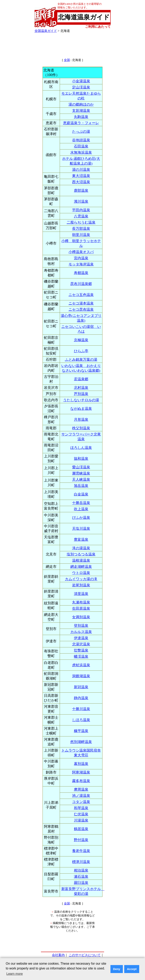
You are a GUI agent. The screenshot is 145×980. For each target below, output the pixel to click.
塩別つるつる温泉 (81, 554)
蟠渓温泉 (81, 657)
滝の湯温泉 (81, 548)
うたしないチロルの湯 (81, 400)
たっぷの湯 (81, 132)
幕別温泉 (81, 764)
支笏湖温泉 (81, 111)
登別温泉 (81, 626)
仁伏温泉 (81, 814)
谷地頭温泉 (81, 140)
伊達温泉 (81, 638)
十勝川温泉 (81, 709)
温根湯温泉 (81, 560)
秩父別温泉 (81, 428)
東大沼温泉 (81, 176)
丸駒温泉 (81, 117)
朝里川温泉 (81, 235)
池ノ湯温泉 (81, 796)
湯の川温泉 (81, 170)
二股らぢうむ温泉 (81, 222)
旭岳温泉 (81, 486)
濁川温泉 (81, 202)
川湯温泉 (81, 820)
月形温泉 (81, 420)
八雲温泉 (81, 216)
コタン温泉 (81, 802)
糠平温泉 (81, 731)
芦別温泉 (81, 394)
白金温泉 (81, 494)
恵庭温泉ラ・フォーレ (81, 123)
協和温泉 (81, 459)
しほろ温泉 (81, 720)
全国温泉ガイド (46, 31)
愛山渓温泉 (81, 467)
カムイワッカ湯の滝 (81, 579)
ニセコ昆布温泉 (81, 310)
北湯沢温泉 (81, 644)
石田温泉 (81, 146)
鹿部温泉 (81, 191)
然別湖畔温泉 (81, 742)
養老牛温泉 (81, 851)
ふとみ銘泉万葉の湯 (81, 360)
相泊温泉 (81, 870)
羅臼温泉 (81, 883)
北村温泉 (81, 388)
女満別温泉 (81, 617)
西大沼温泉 (81, 182)
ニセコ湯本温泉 (81, 303)
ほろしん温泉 (81, 448)
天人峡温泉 (81, 480)
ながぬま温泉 (81, 409)
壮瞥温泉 (81, 650)
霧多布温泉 (81, 781)
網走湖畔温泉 (81, 567)
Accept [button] (132, 969)
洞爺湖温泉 (81, 676)
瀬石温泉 (81, 877)
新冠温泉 (81, 687)
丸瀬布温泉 (81, 602)
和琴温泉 (81, 808)
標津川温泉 (81, 862)
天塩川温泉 (81, 529)
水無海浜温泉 (81, 152)
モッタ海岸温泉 (81, 264)
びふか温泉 (81, 518)
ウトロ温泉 (81, 573)
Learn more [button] (15, 974)
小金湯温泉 (81, 81)
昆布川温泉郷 (81, 284)
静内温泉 (81, 698)
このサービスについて (85, 955)
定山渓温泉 (81, 87)
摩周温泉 (81, 789)
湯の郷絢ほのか (81, 104)
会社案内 (58, 955)
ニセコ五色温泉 (81, 295)
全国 (67, 60)
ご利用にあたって (98, 27)
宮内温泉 (81, 258)
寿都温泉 (81, 273)
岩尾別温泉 (81, 585)
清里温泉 (81, 594)
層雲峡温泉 (81, 473)
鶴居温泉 (81, 829)
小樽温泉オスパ (81, 252)
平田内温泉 (81, 210)
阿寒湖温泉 (81, 772)
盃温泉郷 (81, 379)
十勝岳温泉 (81, 503)
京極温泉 (81, 340)
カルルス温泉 (81, 632)
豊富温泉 (81, 540)
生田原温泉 (81, 608)
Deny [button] (117, 969)
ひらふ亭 (81, 351)
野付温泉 (81, 840)
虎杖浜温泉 (81, 665)
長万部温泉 (81, 229)
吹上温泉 (81, 509)
